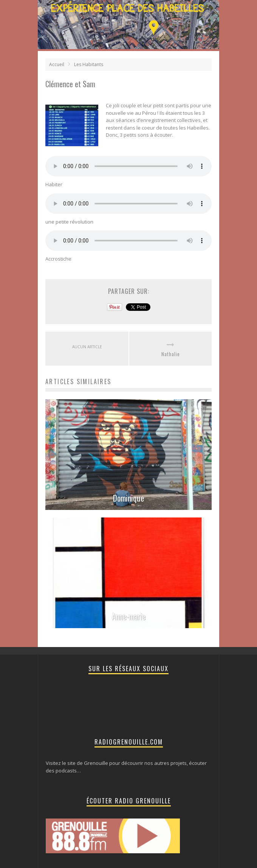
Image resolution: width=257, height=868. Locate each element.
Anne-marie (129, 616)
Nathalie (171, 354)
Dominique (128, 498)
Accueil (57, 64)
